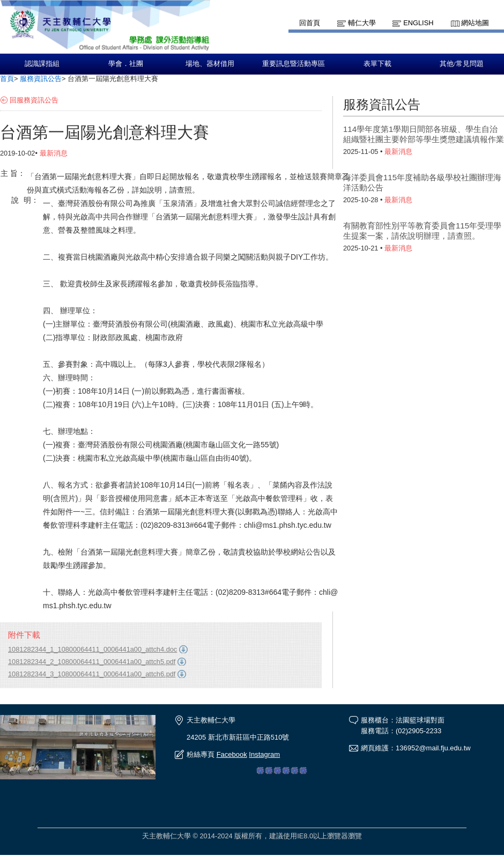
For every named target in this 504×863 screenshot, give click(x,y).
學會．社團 (126, 64)
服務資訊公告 (41, 79)
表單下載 (377, 64)
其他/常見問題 (462, 64)
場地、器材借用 (210, 64)
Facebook (232, 754)
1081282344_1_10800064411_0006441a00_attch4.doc (92, 649)
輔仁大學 (362, 23)
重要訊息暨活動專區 (294, 64)
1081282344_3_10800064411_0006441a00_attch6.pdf (92, 674)
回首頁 (310, 23)
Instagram (264, 754)
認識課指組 (42, 64)
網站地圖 (475, 23)
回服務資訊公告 (34, 100)
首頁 (7, 79)
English (418, 23)
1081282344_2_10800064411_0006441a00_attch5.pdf (92, 662)
